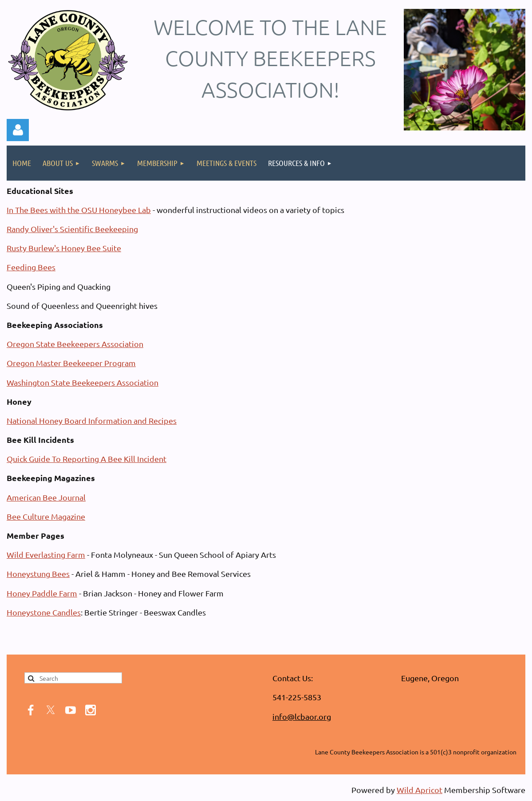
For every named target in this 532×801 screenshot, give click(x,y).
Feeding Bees (31, 267)
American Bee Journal (46, 497)
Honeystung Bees (38, 574)
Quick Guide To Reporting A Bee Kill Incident (87, 459)
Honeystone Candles (44, 612)
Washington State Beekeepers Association (83, 382)
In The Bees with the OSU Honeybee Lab (79, 210)
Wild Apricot (420, 790)
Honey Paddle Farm (42, 593)
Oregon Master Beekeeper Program (71, 363)
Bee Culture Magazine (46, 516)
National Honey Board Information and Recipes (92, 420)
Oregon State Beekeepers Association (75, 344)
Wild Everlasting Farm (46, 554)
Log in (18, 130)
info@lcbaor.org (302, 716)
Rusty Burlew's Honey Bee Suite (64, 248)
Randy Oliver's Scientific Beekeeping (72, 229)
